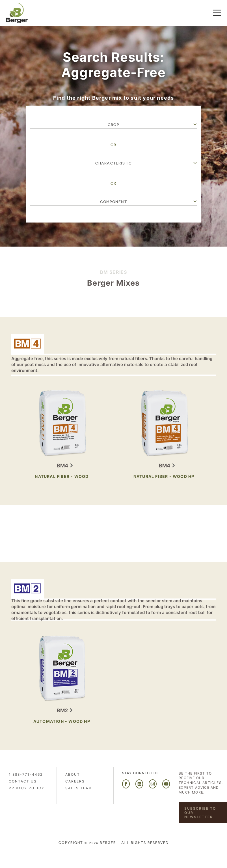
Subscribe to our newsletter (200, 813)
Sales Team (79, 788)
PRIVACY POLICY (27, 788)
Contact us (23, 781)
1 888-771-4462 (26, 774)
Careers (75, 781)
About (73, 774)
